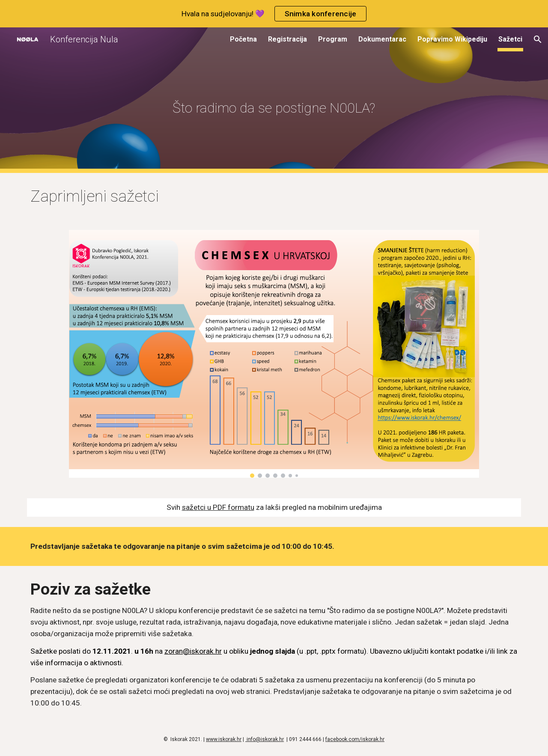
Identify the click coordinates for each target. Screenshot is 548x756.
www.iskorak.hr (224, 739)
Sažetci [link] (510, 39)
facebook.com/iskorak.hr (355, 739)
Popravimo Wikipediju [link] (452, 39)
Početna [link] (243, 39)
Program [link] (333, 39)
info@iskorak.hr (265, 739)
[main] (274, 100)
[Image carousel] (274, 354)
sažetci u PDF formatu (218, 507)
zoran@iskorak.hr (193, 651)
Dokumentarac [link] (382, 39)
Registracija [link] (287, 39)
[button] (538, 39)
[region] (274, 14)
